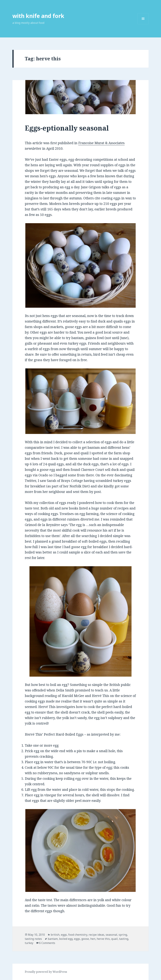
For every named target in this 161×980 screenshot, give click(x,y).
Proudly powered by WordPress (46, 972)
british (55, 935)
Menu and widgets (143, 24)
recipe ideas (96, 935)
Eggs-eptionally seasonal (67, 128)
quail (114, 939)
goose (85, 939)
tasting (124, 939)
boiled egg (66, 939)
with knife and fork (38, 16)
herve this (103, 939)
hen (93, 939)
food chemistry (78, 935)
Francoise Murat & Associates (101, 143)
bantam (53, 939)
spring (123, 935)
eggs (64, 935)
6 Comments (47, 943)
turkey (29, 943)
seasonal (111, 935)
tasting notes (33, 939)
